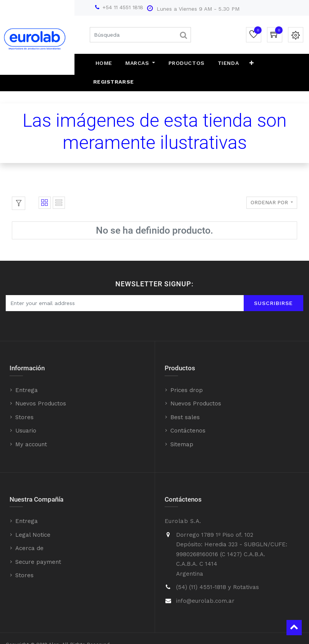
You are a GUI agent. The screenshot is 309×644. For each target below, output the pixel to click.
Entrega (27, 371)
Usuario (26, 412)
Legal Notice (33, 516)
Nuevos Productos (41, 385)
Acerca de (29, 530)
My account (31, 426)
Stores (24, 399)
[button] (244, 63)
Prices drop (187, 371)
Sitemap (182, 426)
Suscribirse (273, 284)
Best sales (185, 399)
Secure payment (38, 543)
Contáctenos (188, 412)
